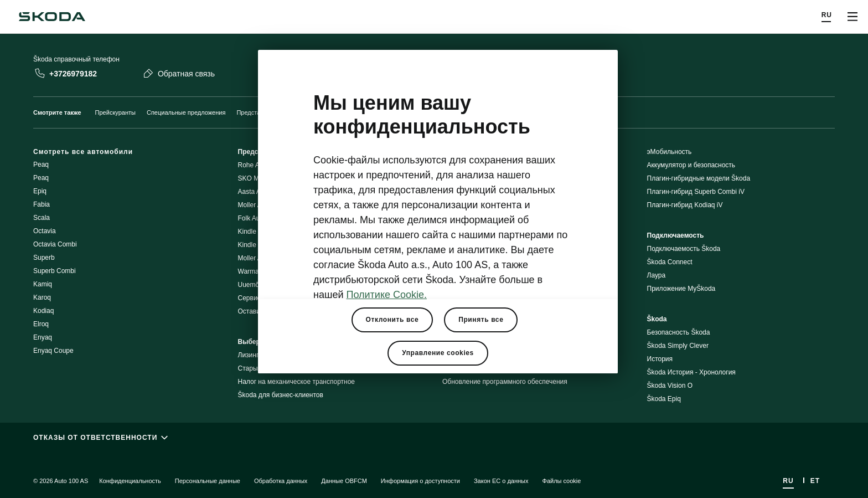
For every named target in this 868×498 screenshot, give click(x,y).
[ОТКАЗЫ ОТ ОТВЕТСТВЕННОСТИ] (434, 437)
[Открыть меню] (852, 17)
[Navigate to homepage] (52, 17)
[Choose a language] (827, 17)
